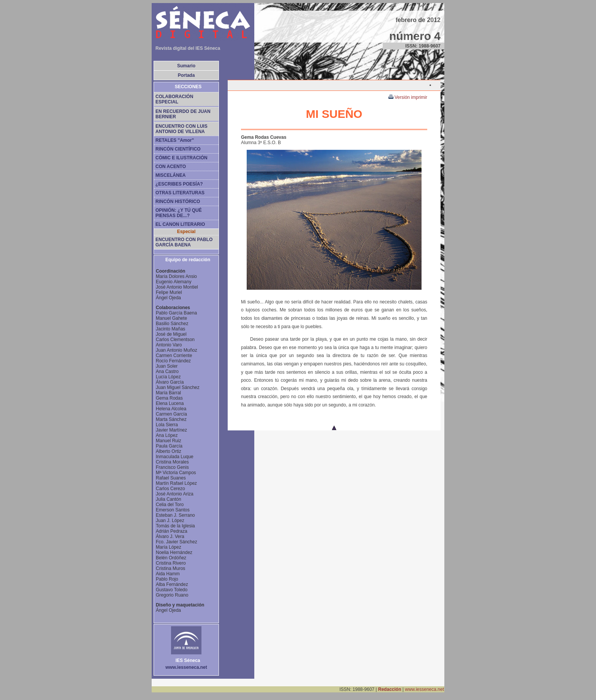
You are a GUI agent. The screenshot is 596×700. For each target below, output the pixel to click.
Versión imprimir (408, 97)
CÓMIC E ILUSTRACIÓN (181, 158)
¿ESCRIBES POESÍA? (179, 184)
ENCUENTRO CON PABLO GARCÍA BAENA (184, 242)
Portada (186, 75)
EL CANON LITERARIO (180, 224)
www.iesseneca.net (424, 689)
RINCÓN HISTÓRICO (178, 202)
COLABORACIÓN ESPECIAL (174, 99)
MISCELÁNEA (170, 175)
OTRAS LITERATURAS (180, 193)
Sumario (186, 66)
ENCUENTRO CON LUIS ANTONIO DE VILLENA (181, 129)
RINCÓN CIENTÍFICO (178, 149)
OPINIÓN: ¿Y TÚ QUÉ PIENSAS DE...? (179, 213)
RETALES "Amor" (175, 140)
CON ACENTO (171, 167)
